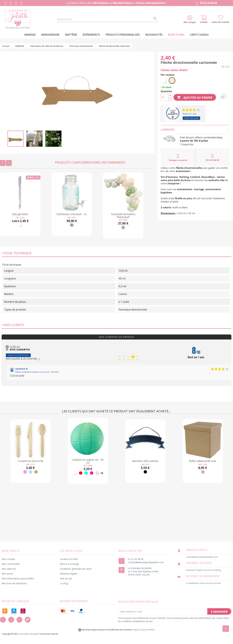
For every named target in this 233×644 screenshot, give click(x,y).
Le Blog (64, 583)
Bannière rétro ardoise (145, 461)
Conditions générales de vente (76, 569)
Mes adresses (9, 569)
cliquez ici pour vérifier (144, 630)
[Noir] (145, 472)
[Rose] (25, 472)
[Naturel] (172, 80)
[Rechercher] (108, 19)
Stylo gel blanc (20, 214)
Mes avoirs (7, 574)
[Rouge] (81, 473)
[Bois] (36, 472)
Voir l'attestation (18, 355)
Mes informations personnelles (18, 578)
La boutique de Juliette (29, 634)
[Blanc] (20, 225)
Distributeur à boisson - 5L (72, 214)
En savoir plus (187, 144)
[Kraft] (203, 472)
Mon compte (8, 559)
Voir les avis (191, 118)
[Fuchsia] (92, 473)
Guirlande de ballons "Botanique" (123, 216)
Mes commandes (11, 564)
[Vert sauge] (123, 227)
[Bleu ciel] (30, 472)
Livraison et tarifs (69, 559)
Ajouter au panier (195, 98)
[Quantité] (165, 97)
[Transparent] (72, 225)
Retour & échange (69, 564)
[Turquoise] (86, 473)
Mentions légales (69, 574)
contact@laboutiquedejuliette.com (146, 562)
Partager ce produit (178, 157)
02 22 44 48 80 (206, 3)
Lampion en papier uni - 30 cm (88, 461)
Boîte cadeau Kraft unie (203, 461)
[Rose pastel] (97, 473)
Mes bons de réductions (14, 583)
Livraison (195, 130)
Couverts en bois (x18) (30, 461)
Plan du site (66, 578)
